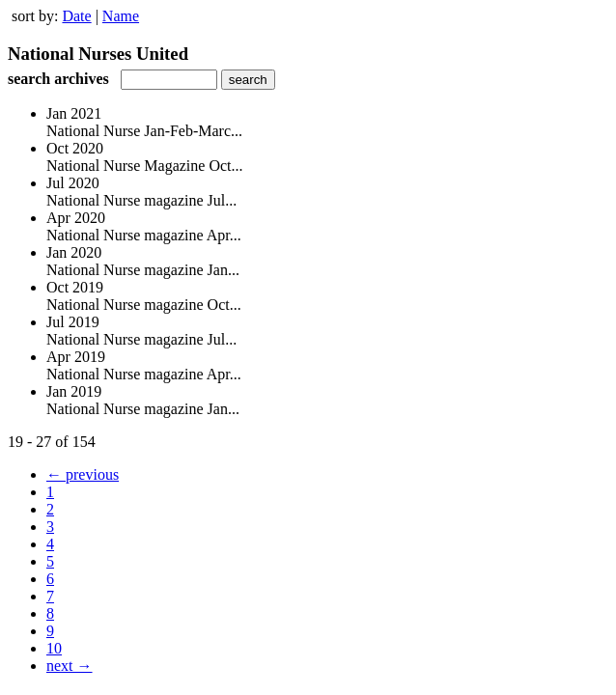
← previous (83, 474)
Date (76, 16)
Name (121, 16)
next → (70, 666)
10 (54, 648)
